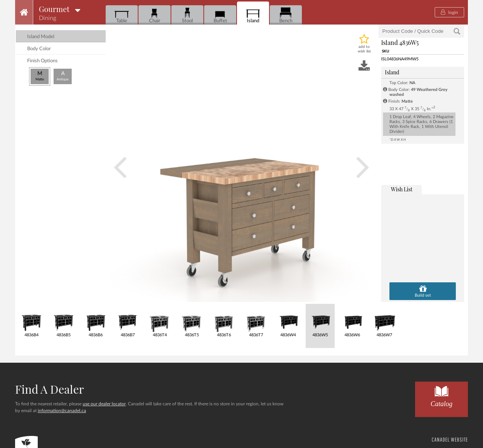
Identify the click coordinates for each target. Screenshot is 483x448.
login (449, 12)
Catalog (441, 395)
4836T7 (256, 321)
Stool (187, 15)
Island (253, 15)
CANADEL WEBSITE (450, 440)
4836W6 (352, 321)
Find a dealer (49, 389)
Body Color (39, 49)
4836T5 (192, 321)
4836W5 (320, 321)
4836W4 (288, 321)
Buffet (220, 15)
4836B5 (64, 321)
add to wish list (364, 49)
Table (122, 15)
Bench (286, 15)
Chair (155, 15)
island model (41, 37)
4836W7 (384, 321)
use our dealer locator (104, 404)
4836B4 (32, 321)
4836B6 (96, 321)
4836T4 (160, 321)
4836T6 (224, 321)
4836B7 (128, 321)
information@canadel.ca (62, 411)
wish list (402, 189)
